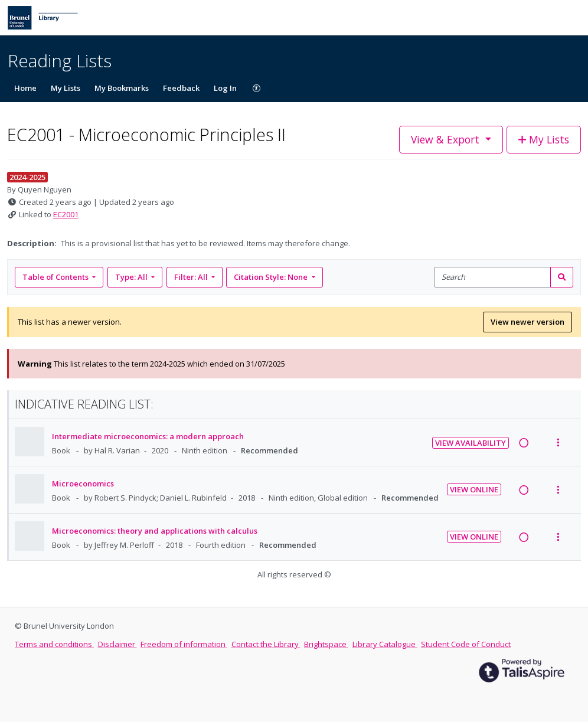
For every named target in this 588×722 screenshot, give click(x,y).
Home (25, 88)
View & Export (447, 139)
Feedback (181, 88)
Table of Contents (56, 277)
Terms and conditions (54, 644)
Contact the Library (266, 644)
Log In (225, 88)
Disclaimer (117, 644)
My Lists (66, 88)
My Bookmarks (122, 88)
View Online (474, 489)
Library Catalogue (385, 644)
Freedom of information (184, 644)
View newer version (527, 322)
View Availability (471, 443)
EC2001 (66, 214)
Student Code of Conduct (466, 644)
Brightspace (326, 644)
